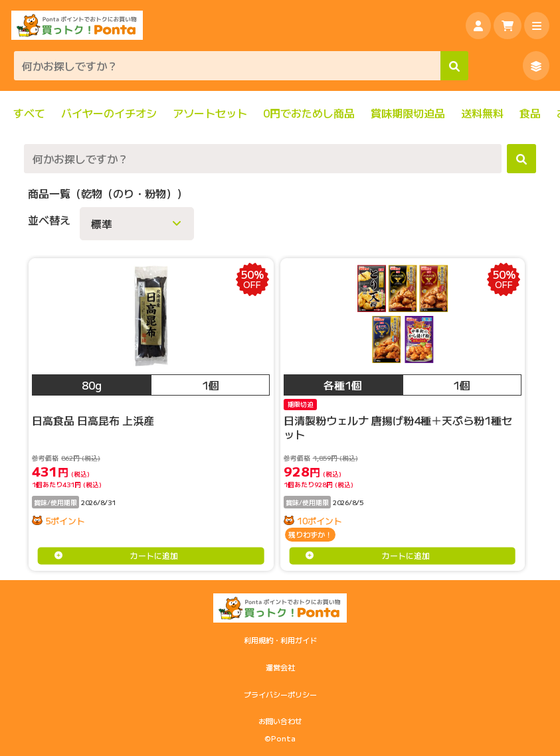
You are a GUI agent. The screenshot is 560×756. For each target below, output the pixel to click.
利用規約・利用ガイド (280, 640)
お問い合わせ (280, 721)
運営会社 (280, 667)
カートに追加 (154, 555)
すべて (29, 113)
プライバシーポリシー (280, 694)
